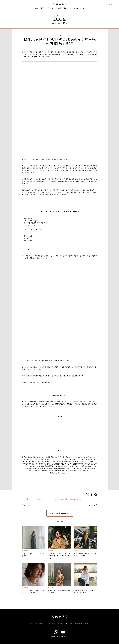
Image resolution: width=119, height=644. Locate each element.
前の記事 (27, 505)
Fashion (43, 8)
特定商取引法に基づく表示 (65, 624)
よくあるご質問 (78, 624)
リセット (50, 499)
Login (111, 4)
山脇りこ (64, 499)
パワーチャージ (42, 499)
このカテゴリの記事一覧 (60, 513)
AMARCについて (33, 624)
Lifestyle (58, 8)
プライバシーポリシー (51, 624)
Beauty (50, 8)
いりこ (25, 499)
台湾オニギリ (31, 468)
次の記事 (92, 505)
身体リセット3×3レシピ (75, 499)
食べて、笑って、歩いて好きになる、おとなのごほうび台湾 (53, 466)
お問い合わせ (87, 624)
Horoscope (68, 8)
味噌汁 (57, 499)
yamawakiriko (64, 473)
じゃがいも (32, 499)
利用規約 (41, 624)
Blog (36, 8)
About (82, 8)
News (76, 8)
